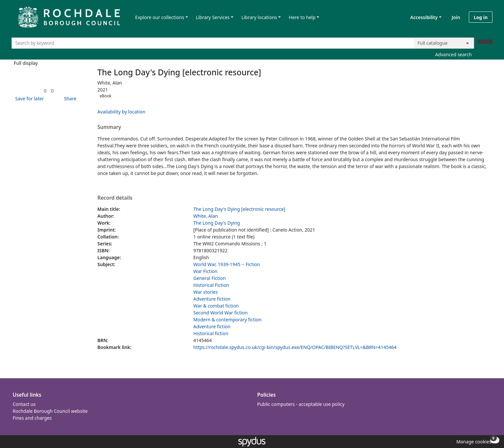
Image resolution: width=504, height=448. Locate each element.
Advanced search (454, 54)
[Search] (485, 42)
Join (456, 17)
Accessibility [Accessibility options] (423, 17)
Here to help (302, 17)
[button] (28, 99)
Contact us (24, 404)
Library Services (213, 17)
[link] (45, 91)
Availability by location (121, 112)
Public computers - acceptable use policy (301, 404)
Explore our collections (160, 17)
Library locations (259, 17)
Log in (481, 17)
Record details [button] (115, 198)
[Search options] (444, 43)
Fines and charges (32, 418)
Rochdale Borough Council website (50, 411)
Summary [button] (109, 127)
